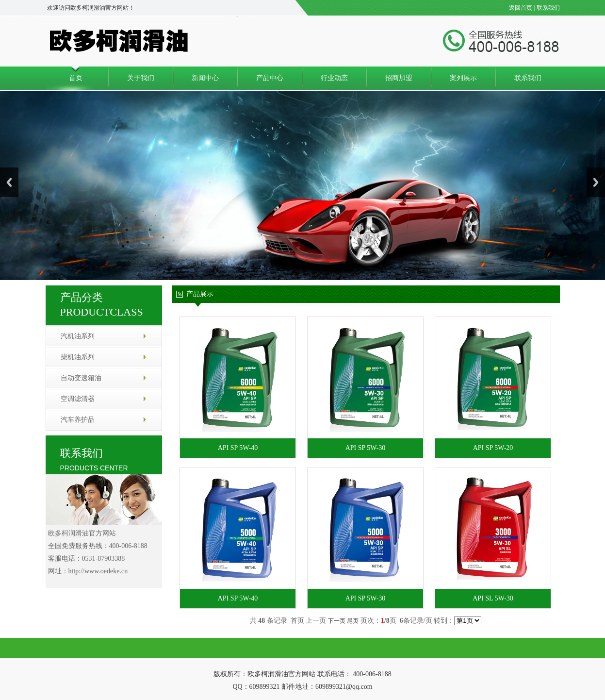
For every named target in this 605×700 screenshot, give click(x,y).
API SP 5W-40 (238, 448)
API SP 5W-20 (493, 448)
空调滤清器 (78, 399)
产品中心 (270, 78)
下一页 (337, 621)
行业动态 (334, 78)
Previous (9, 182)
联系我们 (548, 8)
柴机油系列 (78, 357)
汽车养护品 (78, 420)
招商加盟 (399, 78)
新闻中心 (205, 78)
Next (596, 182)
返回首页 (521, 8)
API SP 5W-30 (366, 448)
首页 (76, 78)
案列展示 (463, 78)
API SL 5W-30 (493, 598)
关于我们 (141, 78)
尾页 (353, 621)
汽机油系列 (78, 336)
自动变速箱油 (81, 378)
